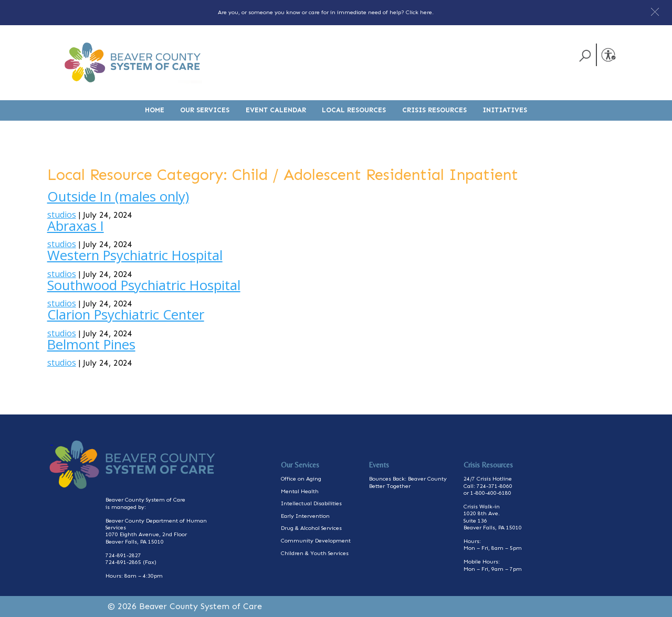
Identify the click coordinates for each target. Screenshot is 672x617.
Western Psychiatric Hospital (135, 255)
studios (62, 215)
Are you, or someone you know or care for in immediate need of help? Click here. (326, 12)
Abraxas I (76, 226)
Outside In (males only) (118, 196)
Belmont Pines (91, 344)
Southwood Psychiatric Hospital (144, 285)
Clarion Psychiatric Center (126, 315)
